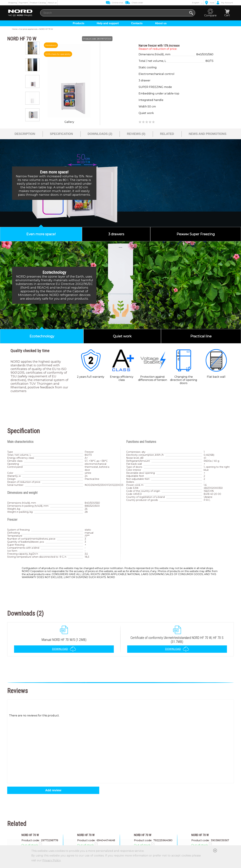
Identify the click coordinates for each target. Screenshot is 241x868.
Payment (23, 3)
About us (52, 3)
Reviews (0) (136, 134)
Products (79, 23)
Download (64, 649)
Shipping (12, 3)
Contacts (137, 23)
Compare (210, 13)
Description (25, 134)
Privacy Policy (51, 860)
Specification (61, 134)
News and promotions (208, 134)
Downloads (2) (100, 134)
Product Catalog (38, 3)
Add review (53, 790)
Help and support (108, 23)
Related (167, 134)
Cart (227, 13)
